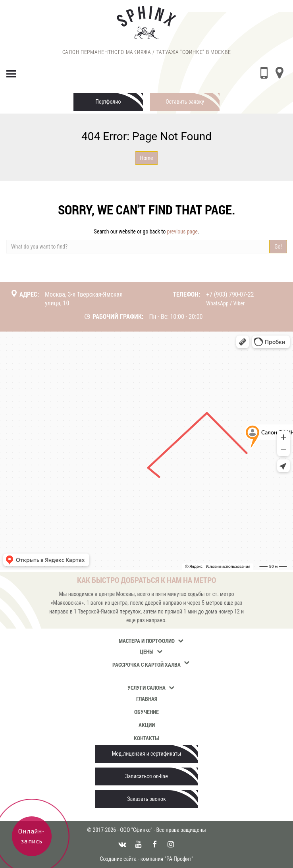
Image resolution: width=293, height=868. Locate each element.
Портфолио (108, 102)
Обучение (146, 712)
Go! (278, 247)
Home (147, 158)
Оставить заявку (185, 102)
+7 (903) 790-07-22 (230, 294)
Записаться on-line (146, 776)
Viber (239, 303)
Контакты (146, 738)
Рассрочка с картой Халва (146, 665)
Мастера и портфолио (147, 641)
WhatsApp (217, 303)
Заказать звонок (146, 799)
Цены (147, 651)
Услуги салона (146, 688)
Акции (147, 725)
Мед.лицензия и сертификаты (147, 754)
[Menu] (12, 72)
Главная (147, 699)
